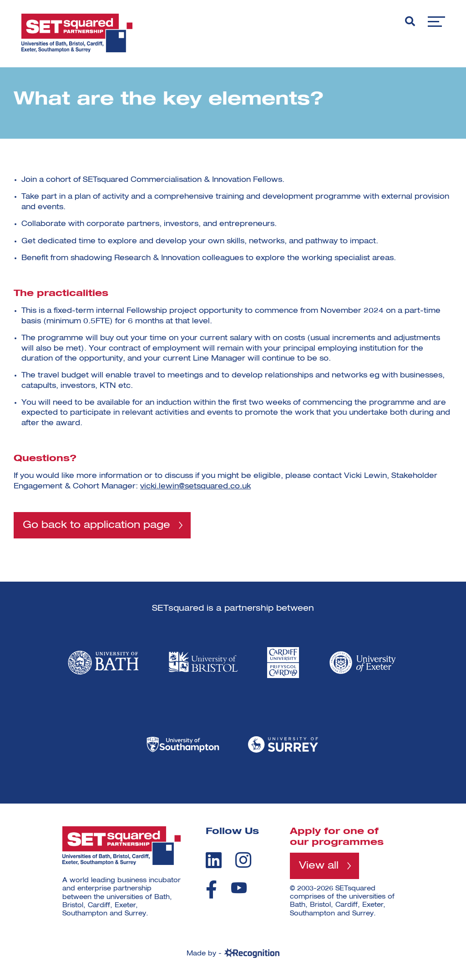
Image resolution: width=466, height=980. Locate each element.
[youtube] (239, 888)
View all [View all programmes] (319, 866)
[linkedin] (214, 860)
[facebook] (211, 890)
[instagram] (243, 860)
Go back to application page (96, 525)
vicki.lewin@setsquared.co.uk (195, 487)
